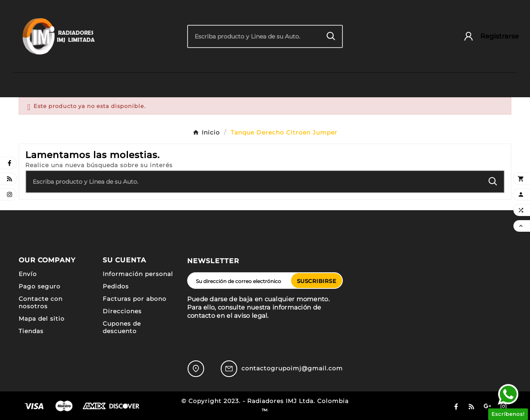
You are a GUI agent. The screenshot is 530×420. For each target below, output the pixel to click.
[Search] (331, 36)
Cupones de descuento (122, 327)
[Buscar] (254, 36)
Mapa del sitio (42, 319)
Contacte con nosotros (41, 302)
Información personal (138, 274)
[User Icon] (487, 36)
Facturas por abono (135, 299)
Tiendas (31, 331)
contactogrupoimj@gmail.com (292, 368)
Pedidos (116, 286)
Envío (28, 274)
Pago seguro (40, 286)
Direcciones (122, 311)
